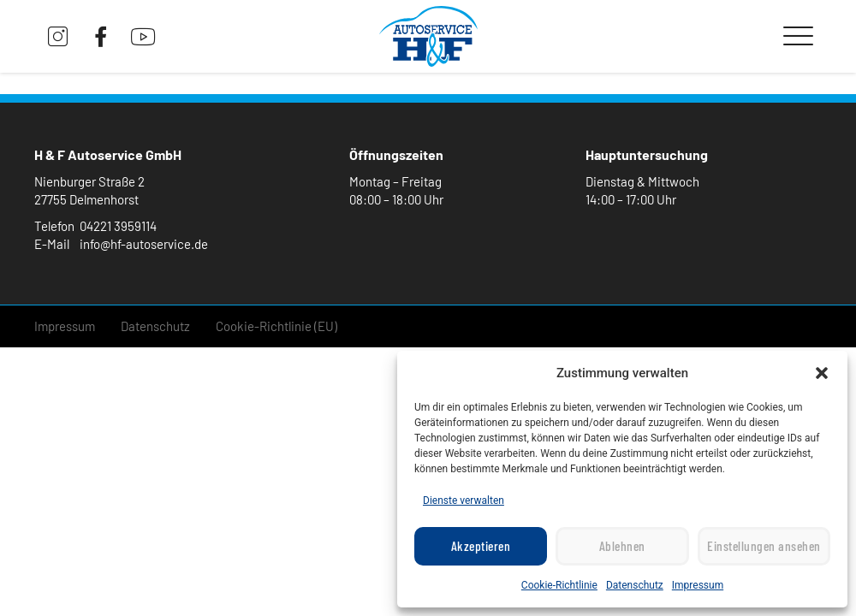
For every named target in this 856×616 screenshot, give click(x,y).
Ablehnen (622, 547)
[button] (822, 373)
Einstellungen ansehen (764, 547)
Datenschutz (635, 585)
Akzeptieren (481, 547)
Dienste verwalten (464, 500)
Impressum (698, 585)
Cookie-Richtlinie (559, 585)
